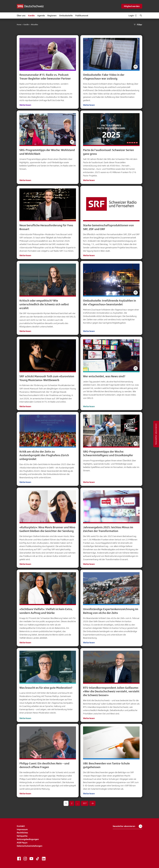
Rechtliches (22, 833)
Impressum (22, 829)
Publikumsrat (82, 15)
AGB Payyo (22, 843)
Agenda (41, 15)
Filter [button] (138, 25)
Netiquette (22, 836)
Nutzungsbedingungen (28, 839)
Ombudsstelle (66, 15)
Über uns (21, 15)
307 (85, 803)
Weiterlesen (25, 105)
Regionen (52, 15)
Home (19, 25)
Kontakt (21, 826)
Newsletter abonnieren (127, 826)
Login (133, 15)
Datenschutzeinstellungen (30, 846)
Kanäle (31, 15)
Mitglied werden (132, 6)
